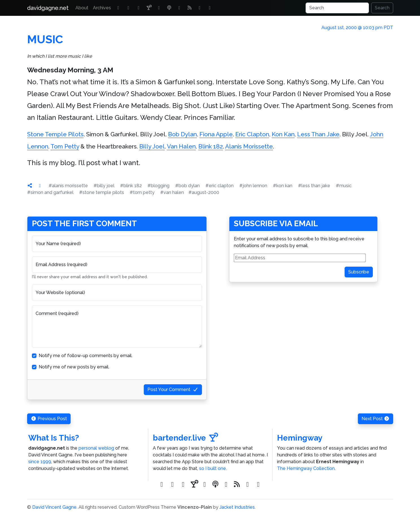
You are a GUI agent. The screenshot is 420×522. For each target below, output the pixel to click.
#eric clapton (219, 186)
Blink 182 (211, 146)
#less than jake (314, 186)
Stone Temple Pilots (55, 134)
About (82, 8)
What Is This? (54, 438)
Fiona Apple (216, 134)
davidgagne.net (48, 8)
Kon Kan (283, 134)
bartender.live (185, 438)
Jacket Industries (237, 507)
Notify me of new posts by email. (74, 367)
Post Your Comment (173, 390)
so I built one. (213, 468)
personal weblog (96, 448)
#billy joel (104, 186)
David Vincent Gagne (54, 507)
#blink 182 (131, 186)
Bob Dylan (182, 134)
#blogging (158, 186)
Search (382, 8)
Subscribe (359, 272)
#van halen (172, 192)
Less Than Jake (318, 134)
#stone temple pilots (102, 192)
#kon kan (283, 186)
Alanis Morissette (249, 146)
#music (344, 186)
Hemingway (300, 438)
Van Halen (181, 146)
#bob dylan (187, 186)
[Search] (337, 8)
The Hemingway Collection (306, 468)
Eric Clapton (252, 134)
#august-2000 (204, 192)
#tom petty (142, 192)
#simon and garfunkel (50, 192)
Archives (102, 8)
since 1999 (40, 462)
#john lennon (253, 186)
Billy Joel (152, 146)
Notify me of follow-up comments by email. (86, 356)
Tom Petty (65, 146)
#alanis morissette (68, 186)
